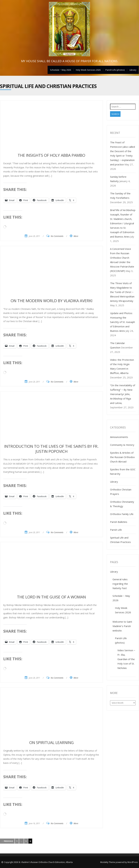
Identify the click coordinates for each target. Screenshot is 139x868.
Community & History (122, 445)
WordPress (133, 862)
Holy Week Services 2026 (88, 70)
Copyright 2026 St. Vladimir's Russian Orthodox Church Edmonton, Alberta (38, 862)
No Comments (57, 236)
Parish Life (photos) (115, 70)
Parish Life (116, 530)
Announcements (119, 437)
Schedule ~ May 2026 (61, 70)
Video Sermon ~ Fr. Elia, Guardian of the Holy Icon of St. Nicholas (126, 659)
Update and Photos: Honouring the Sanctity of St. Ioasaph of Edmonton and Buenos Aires (122, 322)
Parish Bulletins (119, 522)
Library (133, 70)
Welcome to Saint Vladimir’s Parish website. (122, 626)
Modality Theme (108, 862)
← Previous (7, 841)
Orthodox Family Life (122, 514)
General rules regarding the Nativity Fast (120, 584)
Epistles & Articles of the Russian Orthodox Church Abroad (122, 457)
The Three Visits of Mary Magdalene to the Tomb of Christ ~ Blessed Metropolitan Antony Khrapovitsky (122, 292)
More (76, 236)
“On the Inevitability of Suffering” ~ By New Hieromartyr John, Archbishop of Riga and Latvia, (123, 394)
